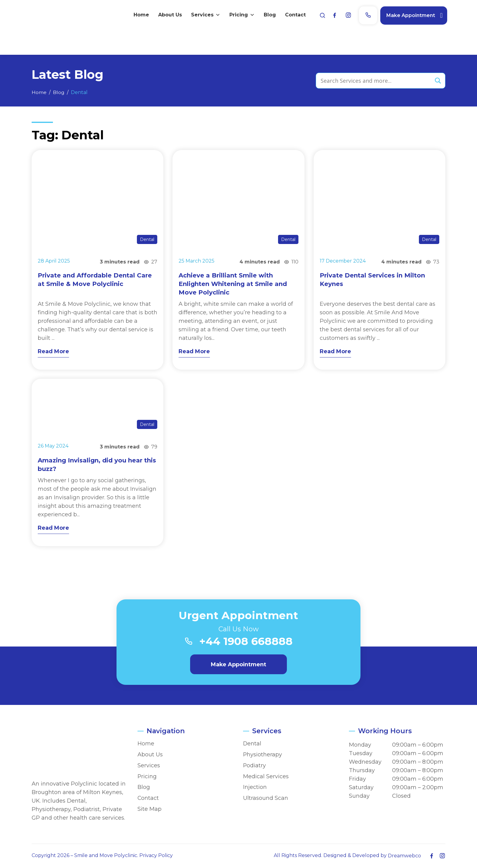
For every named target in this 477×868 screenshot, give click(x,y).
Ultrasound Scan (266, 798)
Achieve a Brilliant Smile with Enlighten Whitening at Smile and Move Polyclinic (233, 284)
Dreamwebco (404, 856)
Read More (53, 352)
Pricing (240, 15)
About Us (168, 15)
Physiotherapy (263, 755)
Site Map (150, 809)
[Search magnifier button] (437, 81)
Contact (294, 15)
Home (139, 15)
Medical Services (266, 777)
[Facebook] (333, 15)
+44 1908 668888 (246, 642)
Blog (268, 15)
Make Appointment (409, 15)
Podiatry (255, 766)
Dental (147, 239)
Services (204, 15)
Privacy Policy (156, 856)
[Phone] (366, 15)
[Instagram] (346, 15)
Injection (255, 788)
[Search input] (374, 81)
